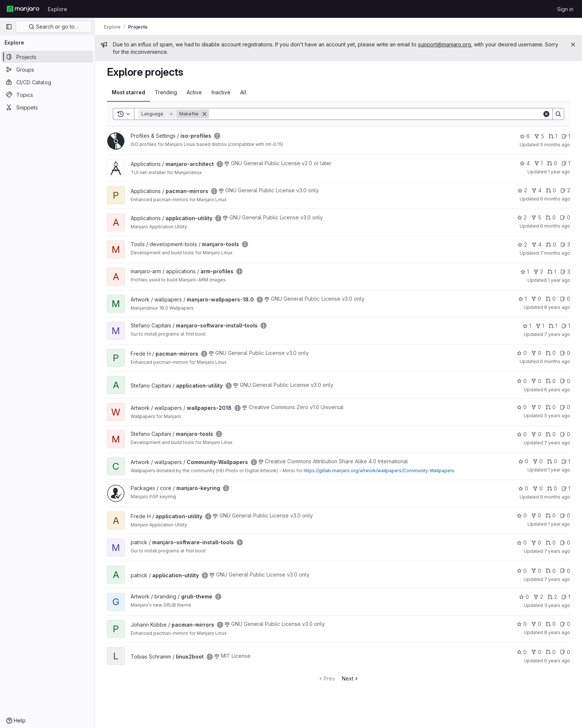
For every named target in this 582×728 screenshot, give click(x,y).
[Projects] (47, 57)
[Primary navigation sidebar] (9, 27)
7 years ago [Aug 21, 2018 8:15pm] (557, 551)
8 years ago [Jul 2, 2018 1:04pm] (557, 632)
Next (351, 678)
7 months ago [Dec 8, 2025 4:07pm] (555, 253)
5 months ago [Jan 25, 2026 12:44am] (555, 145)
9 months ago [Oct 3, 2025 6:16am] (555, 497)
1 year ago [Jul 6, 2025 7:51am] (559, 524)
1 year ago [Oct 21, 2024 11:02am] (559, 172)
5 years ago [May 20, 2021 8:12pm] (557, 416)
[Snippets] (47, 107)
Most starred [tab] (128, 92)
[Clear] (546, 114)
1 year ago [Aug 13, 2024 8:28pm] (559, 470)
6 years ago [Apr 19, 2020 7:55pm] (557, 661)
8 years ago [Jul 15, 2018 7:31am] (557, 307)
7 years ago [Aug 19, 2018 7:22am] (557, 334)
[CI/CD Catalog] (47, 82)
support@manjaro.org (444, 44)
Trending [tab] (166, 92)
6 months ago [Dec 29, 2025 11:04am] (555, 199)
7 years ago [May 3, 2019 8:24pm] (557, 443)
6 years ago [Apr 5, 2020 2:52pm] (557, 390)
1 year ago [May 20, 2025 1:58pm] (559, 280)
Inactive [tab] (221, 92)
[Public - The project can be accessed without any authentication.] (217, 136)
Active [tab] (194, 92)
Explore (58, 9)
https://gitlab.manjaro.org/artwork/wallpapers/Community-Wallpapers (379, 471)
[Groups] (47, 69)
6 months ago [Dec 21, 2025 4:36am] (555, 226)
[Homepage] (23, 9)
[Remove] (205, 114)
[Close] (573, 45)
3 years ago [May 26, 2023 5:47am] (557, 605)
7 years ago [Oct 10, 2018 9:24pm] (557, 579)
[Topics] (47, 95)
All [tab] (243, 92)
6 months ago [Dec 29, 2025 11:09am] (555, 361)
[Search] (376, 114)
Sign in (565, 9)
